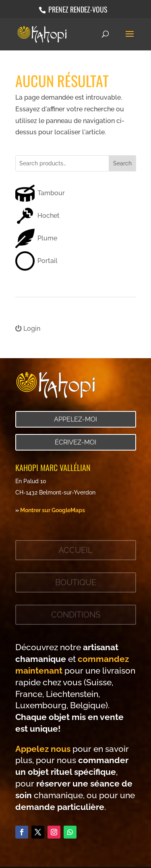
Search (122, 163)
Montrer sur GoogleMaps (53, 510)
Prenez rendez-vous (77, 9)
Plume (47, 238)
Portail (48, 261)
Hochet (49, 216)
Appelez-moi (75, 419)
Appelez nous (43, 749)
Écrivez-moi (75, 442)
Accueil (75, 550)
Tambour (51, 193)
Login (28, 329)
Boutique (76, 582)
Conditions (76, 615)
